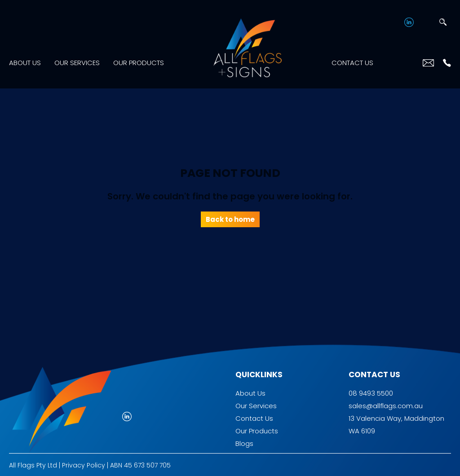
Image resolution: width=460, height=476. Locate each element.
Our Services (77, 60)
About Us (25, 60)
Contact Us (352, 60)
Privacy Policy (84, 461)
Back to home (230, 215)
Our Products (139, 60)
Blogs (244, 439)
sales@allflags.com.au (386, 401)
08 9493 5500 (371, 389)
